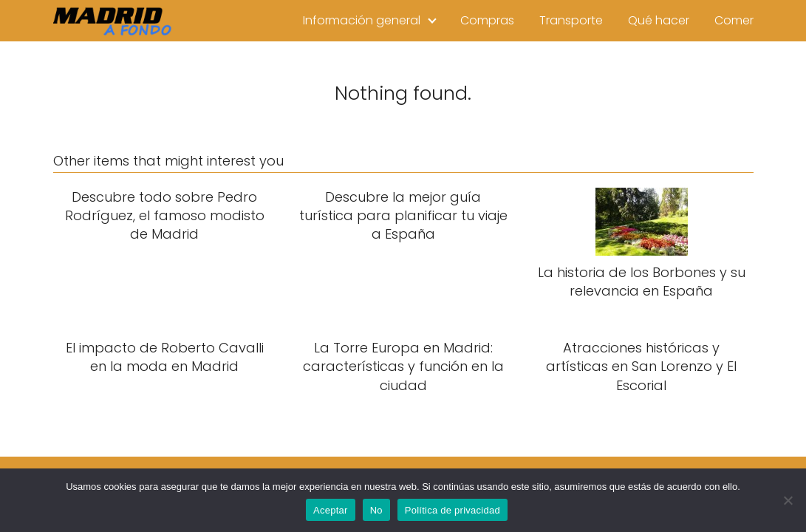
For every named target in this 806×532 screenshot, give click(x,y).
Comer (734, 20)
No (376, 510)
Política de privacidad (452, 510)
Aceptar (331, 510)
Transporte (571, 20)
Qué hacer (659, 20)
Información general (362, 20)
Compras (487, 20)
